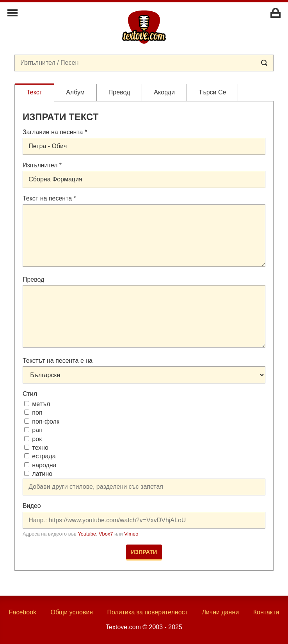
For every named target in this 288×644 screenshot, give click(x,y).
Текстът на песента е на (58, 361)
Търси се (212, 92)
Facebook (23, 612)
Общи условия (72, 612)
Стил (30, 394)
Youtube (87, 534)
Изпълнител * (42, 165)
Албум (75, 92)
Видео (32, 506)
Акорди (164, 92)
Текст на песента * (49, 198)
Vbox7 (106, 534)
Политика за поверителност (147, 612)
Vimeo (131, 534)
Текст (34, 92)
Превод (119, 92)
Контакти (266, 612)
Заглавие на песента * (55, 132)
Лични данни (220, 612)
